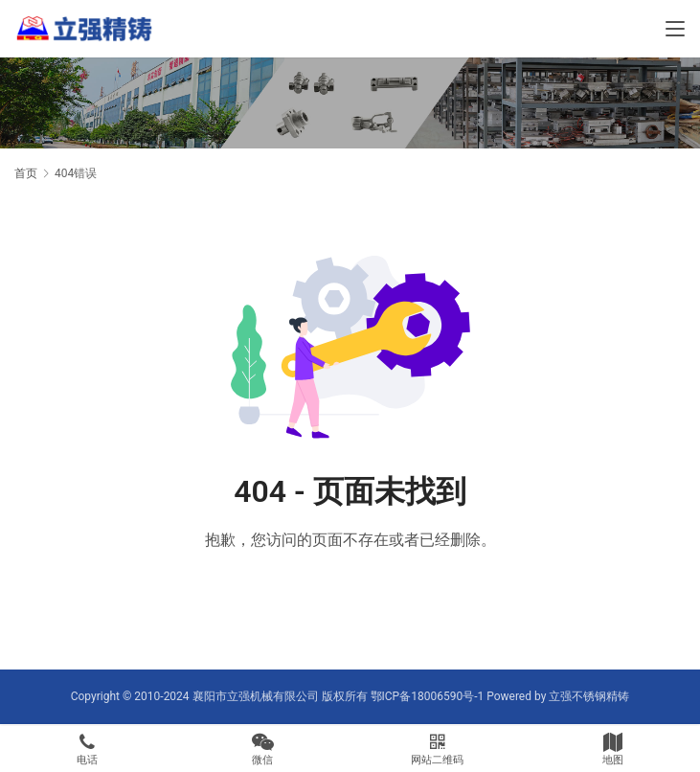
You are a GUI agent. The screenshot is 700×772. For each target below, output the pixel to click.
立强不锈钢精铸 (589, 696)
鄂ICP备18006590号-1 (428, 696)
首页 (26, 173)
